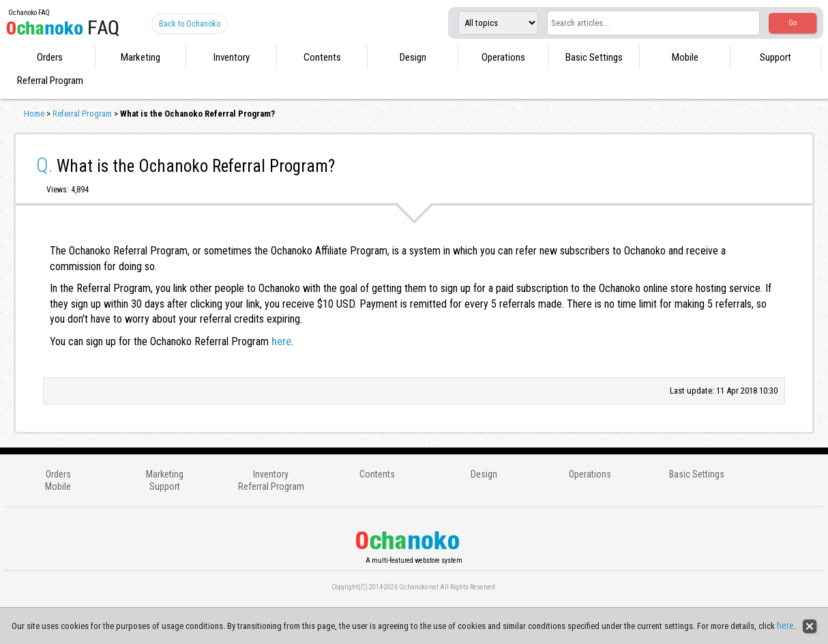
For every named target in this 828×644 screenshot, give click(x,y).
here (281, 341)
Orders (50, 57)
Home (34, 114)
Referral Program (50, 80)
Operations (503, 57)
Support (775, 57)
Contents (322, 57)
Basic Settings (594, 57)
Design (413, 57)
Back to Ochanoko (190, 24)
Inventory (232, 57)
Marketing (141, 57)
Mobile (685, 57)
